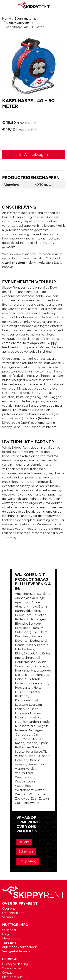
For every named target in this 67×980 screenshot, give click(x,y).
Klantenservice (13, 866)
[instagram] (5, 898)
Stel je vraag (18, 750)
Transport (9, 832)
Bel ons (14, 741)
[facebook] (5, 881)
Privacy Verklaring (15, 853)
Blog (6, 823)
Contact (8, 862)
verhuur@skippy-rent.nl (21, 941)
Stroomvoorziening (20, 23)
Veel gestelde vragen (17, 840)
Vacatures (9, 806)
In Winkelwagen (33, 155)
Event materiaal (26, 19)
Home (7, 19)
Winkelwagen (12, 857)
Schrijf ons (33, 741)
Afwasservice (11, 828)
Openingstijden (13, 802)
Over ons (9, 798)
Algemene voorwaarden (20, 836)
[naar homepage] (34, 5)
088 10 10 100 (14, 934)
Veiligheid (9, 819)
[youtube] (5, 890)
